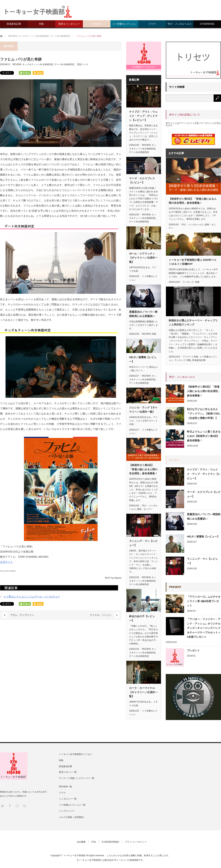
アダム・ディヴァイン (22, 615)
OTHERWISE (207, 24)
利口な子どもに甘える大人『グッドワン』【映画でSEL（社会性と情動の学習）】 (204, 414)
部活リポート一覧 (68, 772)
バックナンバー (67, 811)
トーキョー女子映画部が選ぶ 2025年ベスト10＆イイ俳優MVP (193, 262)
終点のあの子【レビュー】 (142, 618)
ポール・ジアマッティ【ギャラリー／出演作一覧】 (143, 258)
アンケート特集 (190, 357)
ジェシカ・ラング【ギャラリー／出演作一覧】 (143, 410)
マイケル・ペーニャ (101, 615)
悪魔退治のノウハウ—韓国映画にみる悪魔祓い (143, 314)
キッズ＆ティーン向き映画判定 (38, 64)
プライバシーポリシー (136, 842)
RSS (24, 806)
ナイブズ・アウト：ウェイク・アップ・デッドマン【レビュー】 (143, 116)
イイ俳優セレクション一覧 (72, 805)
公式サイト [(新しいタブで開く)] (6, 562)
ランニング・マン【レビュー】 (143, 543)
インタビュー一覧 (68, 799)
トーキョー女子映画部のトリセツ (76, 754)
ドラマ (152, 24)
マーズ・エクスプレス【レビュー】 (142, 180)
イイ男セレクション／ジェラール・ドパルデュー (32, 597)
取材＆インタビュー (69, 24)
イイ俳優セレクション (124, 24)
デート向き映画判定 (64, 64)
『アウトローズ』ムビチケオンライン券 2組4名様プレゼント (204, 601)
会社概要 (81, 842)
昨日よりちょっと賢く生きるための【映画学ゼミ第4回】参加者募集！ (204, 436)
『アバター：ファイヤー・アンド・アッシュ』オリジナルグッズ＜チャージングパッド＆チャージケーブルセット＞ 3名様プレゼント (204, 628)
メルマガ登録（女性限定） (72, 817)
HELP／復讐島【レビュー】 (143, 359)
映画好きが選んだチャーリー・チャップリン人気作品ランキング (193, 322)
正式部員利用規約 (110, 842)
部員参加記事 (14, 24)
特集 (41, 24)
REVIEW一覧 (65, 787)
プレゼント (193, 650)
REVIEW (97, 24)
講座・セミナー (145, 509)
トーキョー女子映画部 (74, 855)
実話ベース (83, 64)
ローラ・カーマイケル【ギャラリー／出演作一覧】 (143, 692)
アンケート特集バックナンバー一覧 (77, 778)
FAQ (94, 842)
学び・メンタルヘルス (180, 24)
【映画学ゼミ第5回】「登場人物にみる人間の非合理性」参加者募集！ (143, 469)
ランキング (188, 282)
